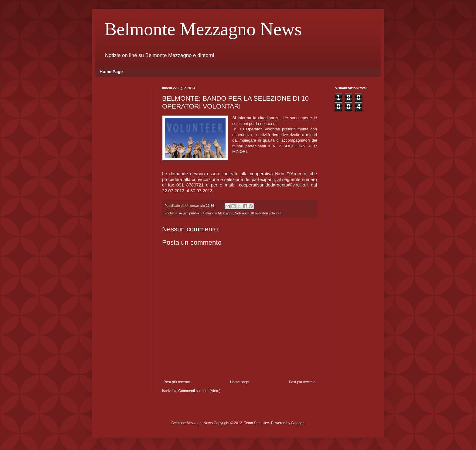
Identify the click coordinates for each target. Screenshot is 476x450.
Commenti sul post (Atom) (199, 391)
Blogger (297, 423)
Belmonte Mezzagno (218, 213)
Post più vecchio (302, 382)
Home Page (111, 72)
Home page (240, 382)
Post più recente (177, 382)
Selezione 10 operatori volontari (258, 213)
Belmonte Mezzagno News (203, 29)
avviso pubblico (190, 213)
